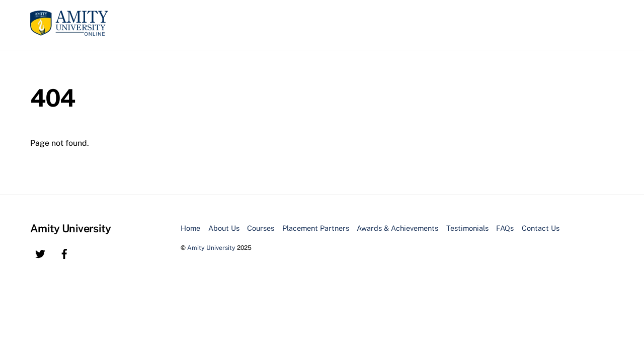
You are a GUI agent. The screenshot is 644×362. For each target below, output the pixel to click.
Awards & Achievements (397, 228)
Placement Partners (316, 228)
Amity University (211, 248)
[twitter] (40, 253)
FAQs (505, 228)
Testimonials (467, 228)
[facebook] (64, 253)
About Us (224, 228)
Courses (261, 228)
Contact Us (541, 228)
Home (190, 228)
